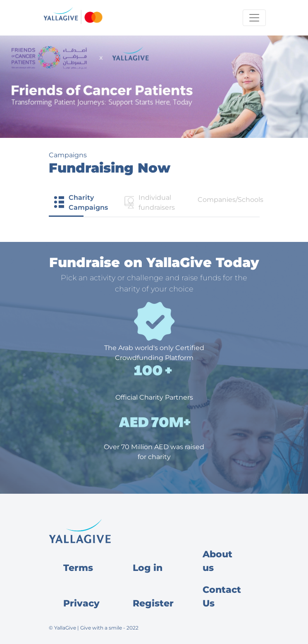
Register (153, 603)
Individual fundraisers (149, 202)
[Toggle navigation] (254, 18)
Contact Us (222, 597)
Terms (78, 568)
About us (217, 561)
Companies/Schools (228, 200)
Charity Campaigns (81, 202)
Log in (148, 568)
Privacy (81, 603)
